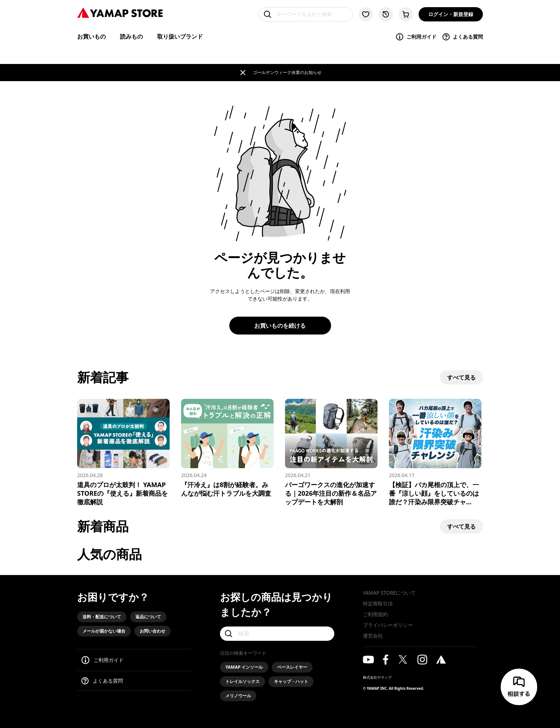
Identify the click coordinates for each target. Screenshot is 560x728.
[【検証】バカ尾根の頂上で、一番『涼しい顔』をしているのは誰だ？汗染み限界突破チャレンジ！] (435, 452)
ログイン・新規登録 (451, 14)
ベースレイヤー (292, 667)
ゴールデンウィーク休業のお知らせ (287, 72)
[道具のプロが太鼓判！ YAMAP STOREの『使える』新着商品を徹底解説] (123, 452)
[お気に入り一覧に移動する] (366, 14)
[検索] (277, 634)
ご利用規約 (375, 614)
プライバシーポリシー (388, 625)
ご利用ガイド (416, 37)
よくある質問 (462, 37)
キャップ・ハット (291, 681)
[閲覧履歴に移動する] (386, 14)
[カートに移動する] (406, 14)
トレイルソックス (242, 681)
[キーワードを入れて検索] (306, 14)
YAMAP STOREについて (389, 593)
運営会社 (373, 636)
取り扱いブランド (180, 36)
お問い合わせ (152, 631)
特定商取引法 (378, 603)
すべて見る (461, 377)
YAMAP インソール (244, 667)
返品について (148, 617)
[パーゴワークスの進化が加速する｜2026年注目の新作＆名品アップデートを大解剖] (331, 452)
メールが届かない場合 (104, 631)
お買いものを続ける (280, 326)
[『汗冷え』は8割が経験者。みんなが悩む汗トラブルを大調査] (227, 448)
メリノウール (238, 696)
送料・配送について (102, 617)
